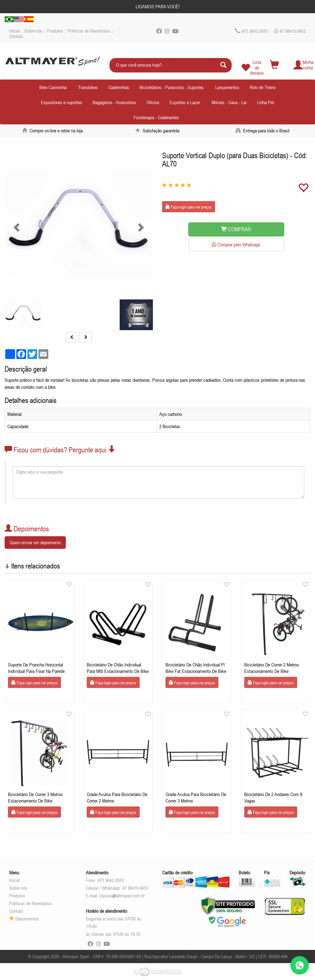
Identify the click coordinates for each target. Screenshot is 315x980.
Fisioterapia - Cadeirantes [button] (156, 117)
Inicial (14, 31)
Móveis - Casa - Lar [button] (229, 102)
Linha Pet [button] (266, 102)
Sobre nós (33, 31)
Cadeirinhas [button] (119, 87)
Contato (16, 36)
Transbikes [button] (88, 87)
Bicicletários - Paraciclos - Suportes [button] (172, 87)
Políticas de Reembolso (89, 31)
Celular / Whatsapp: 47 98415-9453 (117, 888)
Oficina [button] (153, 102)
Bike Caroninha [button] (53, 87)
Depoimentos (24, 919)
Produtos (55, 31)
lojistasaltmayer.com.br (122, 896)
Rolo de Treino (263, 87)
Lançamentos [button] (227, 87)
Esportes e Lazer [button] (185, 102)
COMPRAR (236, 229)
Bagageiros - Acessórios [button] (114, 102)
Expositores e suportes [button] (62, 102)
